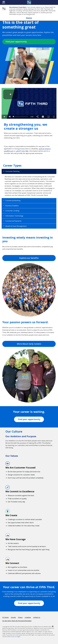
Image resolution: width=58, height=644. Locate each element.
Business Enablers (12, 206)
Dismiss (29, 18)
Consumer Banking (12, 171)
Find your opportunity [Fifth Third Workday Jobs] (29, 419)
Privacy (20, 617)
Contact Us (37, 617)
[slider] (21, 117)
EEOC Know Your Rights (14, 637)
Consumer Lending (12, 211)
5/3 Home (5, 617)
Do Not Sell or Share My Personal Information (17, 621)
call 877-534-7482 (22, 151)
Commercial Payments (13, 221)
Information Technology (14, 216)
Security (13, 617)
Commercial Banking (13, 201)
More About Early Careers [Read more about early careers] (29, 344)
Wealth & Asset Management (16, 226)
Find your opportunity (16, 42)
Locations (28, 617)
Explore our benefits (29, 258)
